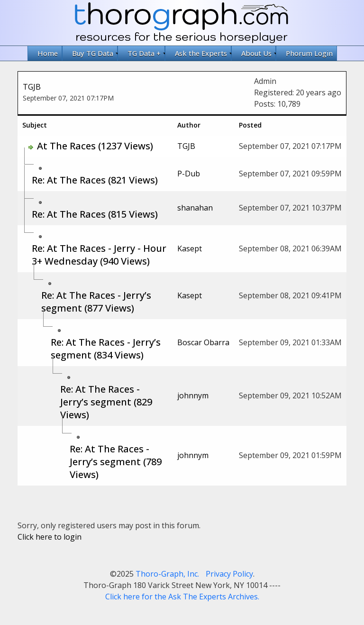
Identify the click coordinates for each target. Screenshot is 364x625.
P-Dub (189, 174)
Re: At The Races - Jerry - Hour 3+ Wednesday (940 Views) (99, 255)
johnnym (193, 395)
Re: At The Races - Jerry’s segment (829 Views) (106, 402)
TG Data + (146, 53)
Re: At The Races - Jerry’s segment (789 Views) (116, 462)
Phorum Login (309, 53)
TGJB (32, 87)
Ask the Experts (203, 53)
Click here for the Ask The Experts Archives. (182, 597)
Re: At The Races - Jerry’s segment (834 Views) (106, 349)
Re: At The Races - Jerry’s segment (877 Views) (96, 302)
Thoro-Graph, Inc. (167, 574)
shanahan (195, 208)
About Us (259, 53)
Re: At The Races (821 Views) (95, 180)
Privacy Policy (229, 574)
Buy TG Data (95, 53)
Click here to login (50, 537)
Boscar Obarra (203, 342)
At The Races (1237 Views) (95, 146)
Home (48, 53)
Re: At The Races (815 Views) (95, 214)
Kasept (190, 248)
